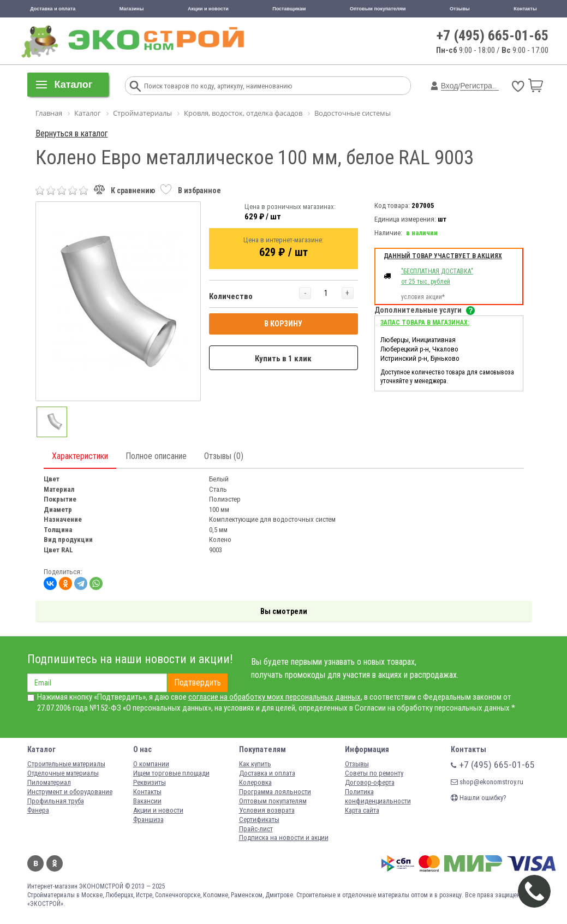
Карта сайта (362, 810)
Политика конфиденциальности (378, 796)
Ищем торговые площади (171, 773)
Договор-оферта (370, 782)
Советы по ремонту (374, 773)
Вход (450, 86)
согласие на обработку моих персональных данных (274, 697)
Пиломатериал (49, 782)
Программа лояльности (275, 792)
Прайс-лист (256, 829)
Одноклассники (55, 863)
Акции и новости (208, 9)
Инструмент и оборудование (70, 792)
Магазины (132, 9)
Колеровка (255, 782)
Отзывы (460, 9)
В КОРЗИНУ (283, 324)
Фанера (38, 810)
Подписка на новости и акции (284, 837)
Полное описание (156, 456)
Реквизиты (150, 782)
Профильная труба (56, 801)
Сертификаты (259, 819)
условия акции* (423, 297)
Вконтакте (35, 863)
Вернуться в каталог (72, 133)
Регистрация (482, 86)
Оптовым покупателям (378, 9)
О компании (151, 764)
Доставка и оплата (53, 9)
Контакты (525, 9)
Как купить (255, 764)
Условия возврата (267, 810)
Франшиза (148, 819)
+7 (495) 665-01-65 (493, 35)
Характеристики (80, 456)
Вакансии (147, 801)
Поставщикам (289, 9)
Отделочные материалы (63, 773)
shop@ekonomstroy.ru (487, 782)
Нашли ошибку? (479, 798)
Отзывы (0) (224, 456)
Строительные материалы (66, 764)
